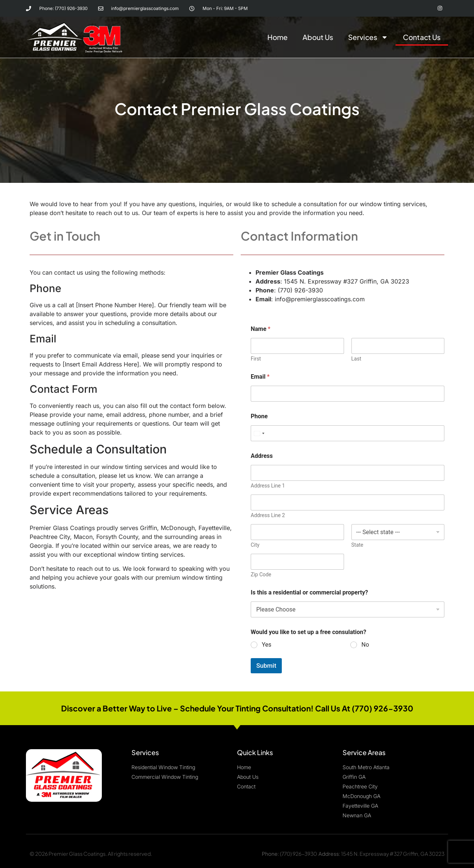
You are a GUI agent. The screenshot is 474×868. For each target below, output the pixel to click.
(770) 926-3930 (298, 852)
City (255, 544)
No (365, 644)
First (256, 358)
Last (356, 358)
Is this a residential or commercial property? (309, 592)
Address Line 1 (268, 485)
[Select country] (259, 433)
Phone (259, 415)
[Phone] (348, 433)
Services (368, 37)
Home (278, 37)
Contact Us (422, 37)
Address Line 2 (268, 515)
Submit (266, 664)
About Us (318, 37)
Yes (267, 644)
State (358, 544)
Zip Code (261, 574)
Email (260, 376)
